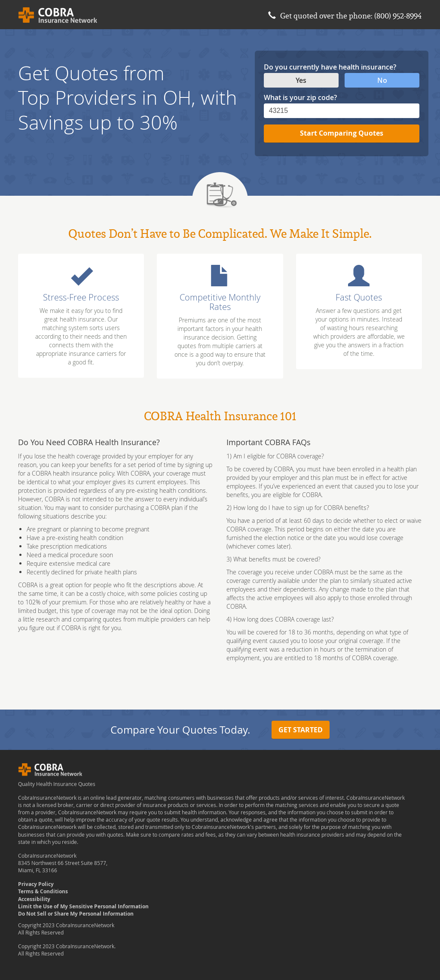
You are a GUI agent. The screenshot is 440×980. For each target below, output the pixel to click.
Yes (301, 80)
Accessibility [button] (34, 899)
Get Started (301, 730)
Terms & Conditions (43, 891)
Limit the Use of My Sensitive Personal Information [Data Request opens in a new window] (83, 906)
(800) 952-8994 (398, 16)
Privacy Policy (36, 884)
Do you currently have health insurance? (330, 67)
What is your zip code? (300, 97)
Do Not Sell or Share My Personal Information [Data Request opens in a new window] (76, 914)
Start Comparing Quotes (342, 133)
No (382, 80)
